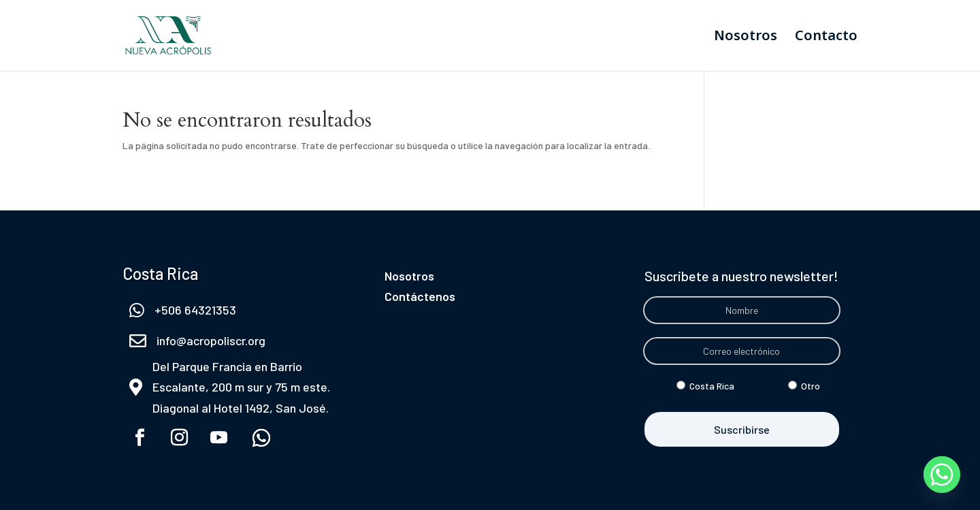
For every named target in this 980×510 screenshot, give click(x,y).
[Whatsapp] (942, 475)
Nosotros (746, 37)
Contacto (826, 37)
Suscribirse (742, 429)
